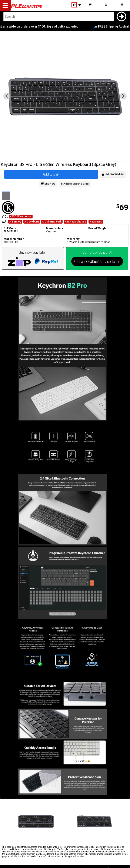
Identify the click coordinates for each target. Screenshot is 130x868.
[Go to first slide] (123, 96)
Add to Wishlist (113, 174)
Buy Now (48, 184)
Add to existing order (75, 184)
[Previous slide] (7, 96)
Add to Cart (51, 174)
